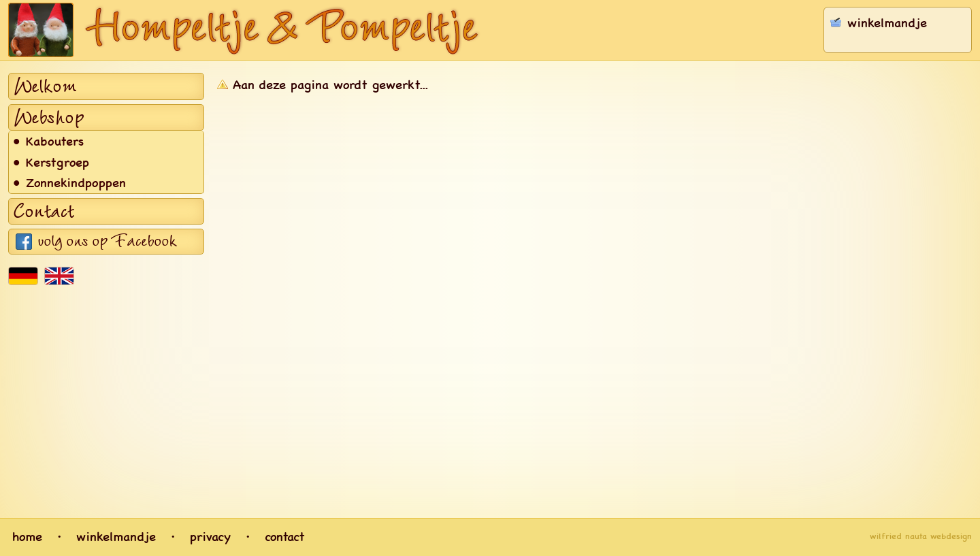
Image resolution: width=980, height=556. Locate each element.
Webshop (49, 118)
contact (285, 537)
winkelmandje (116, 537)
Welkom (45, 86)
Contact (44, 212)
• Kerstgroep (51, 162)
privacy (210, 537)
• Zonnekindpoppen (70, 182)
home (27, 537)
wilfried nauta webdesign (921, 536)
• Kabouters (49, 141)
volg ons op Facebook (107, 241)
